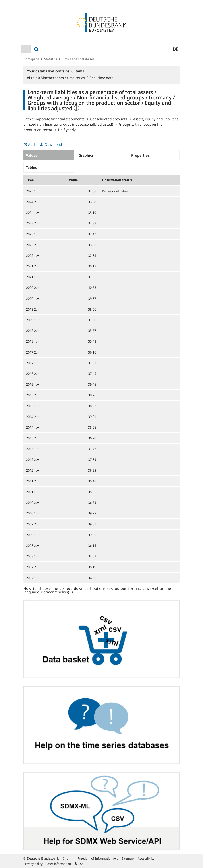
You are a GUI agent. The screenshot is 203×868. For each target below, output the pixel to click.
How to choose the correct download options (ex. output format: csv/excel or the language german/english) (97, 590)
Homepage (31, 59)
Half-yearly (67, 130)
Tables (31, 167)
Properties (140, 155)
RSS (79, 864)
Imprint (68, 858)
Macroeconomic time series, (62, 78)
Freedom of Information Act (98, 858)
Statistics (51, 59)
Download (53, 144)
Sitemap (128, 858)
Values (32, 155)
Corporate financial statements (59, 119)
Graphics (86, 155)
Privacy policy (33, 864)
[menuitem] (26, 49)
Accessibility (146, 858)
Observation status (117, 180)
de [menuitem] (176, 49)
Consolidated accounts (109, 119)
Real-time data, (100, 78)
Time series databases (78, 59)
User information (59, 864)
